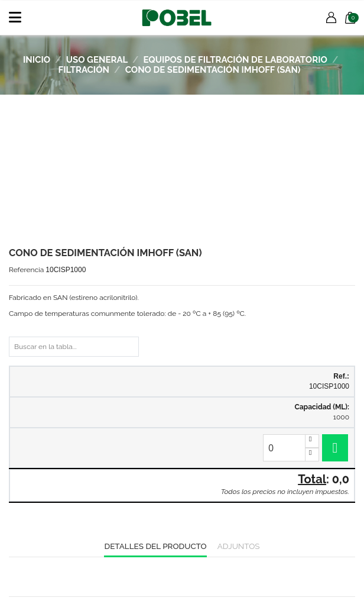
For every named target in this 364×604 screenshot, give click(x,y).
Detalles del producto (155, 546)
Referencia (26, 270)
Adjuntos (239, 546)
